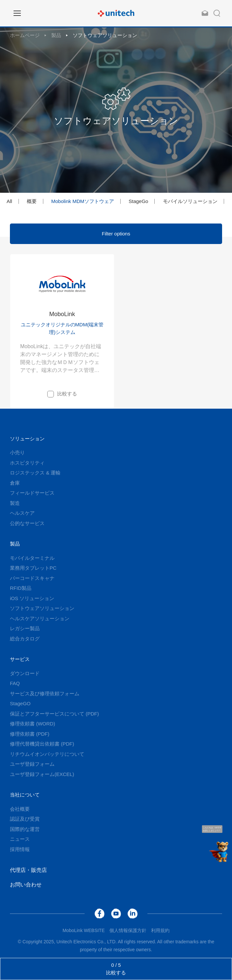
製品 (56, 35)
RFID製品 (21, 588)
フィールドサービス (32, 493)
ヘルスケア (22, 513)
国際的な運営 (25, 829)
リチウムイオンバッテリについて (47, 754)
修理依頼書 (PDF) (30, 734)
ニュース (20, 839)
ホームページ (25, 35)
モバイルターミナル (32, 558)
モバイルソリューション (190, 201)
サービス (20, 659)
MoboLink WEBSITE (84, 930)
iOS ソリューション (32, 598)
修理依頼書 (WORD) (33, 724)
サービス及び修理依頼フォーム (45, 694)
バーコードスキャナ (32, 578)
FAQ (15, 683)
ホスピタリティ (27, 463)
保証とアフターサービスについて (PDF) (54, 714)
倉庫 (15, 483)
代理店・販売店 (28, 870)
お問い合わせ (26, 885)
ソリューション (27, 439)
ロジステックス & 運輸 (35, 473)
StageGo (138, 201)
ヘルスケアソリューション (40, 618)
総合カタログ (25, 639)
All (9, 201)
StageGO (20, 703)
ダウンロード (25, 673)
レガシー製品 (25, 628)
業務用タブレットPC (33, 568)
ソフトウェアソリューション (105, 35)
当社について (25, 795)
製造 (15, 503)
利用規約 (160, 930)
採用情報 (20, 849)
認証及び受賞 (25, 819)
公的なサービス (27, 523)
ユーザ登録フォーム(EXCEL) (42, 774)
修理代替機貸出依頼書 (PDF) (42, 744)
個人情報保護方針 (128, 930)
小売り (17, 452)
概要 (32, 201)
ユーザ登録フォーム (32, 764)
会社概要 (20, 809)
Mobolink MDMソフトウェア (83, 201)
